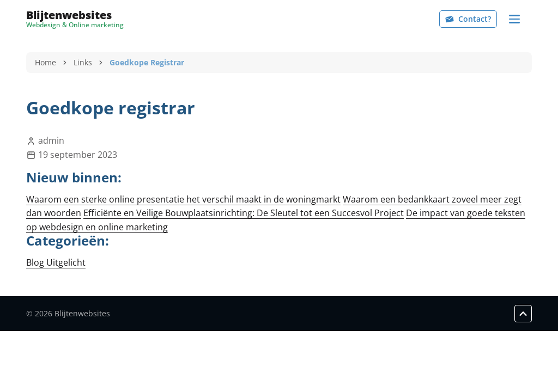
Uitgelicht (66, 262)
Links (83, 62)
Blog (36, 262)
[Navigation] (514, 19)
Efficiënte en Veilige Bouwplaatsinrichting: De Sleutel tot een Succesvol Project (244, 213)
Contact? (468, 19)
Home (46, 62)
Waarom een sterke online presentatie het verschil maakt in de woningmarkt (183, 199)
